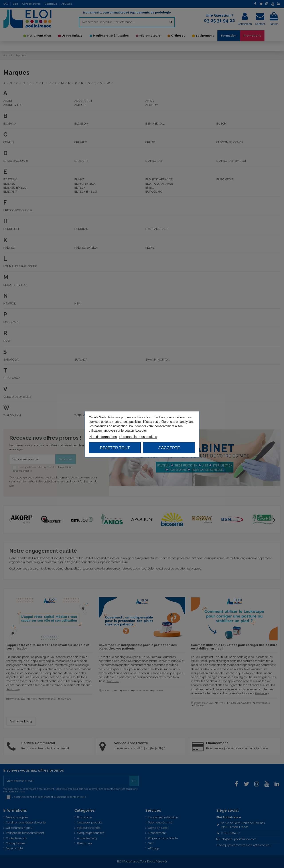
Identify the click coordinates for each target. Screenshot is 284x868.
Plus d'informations (103, 436)
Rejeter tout (115, 448)
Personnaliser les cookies (138, 436)
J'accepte (169, 448)
